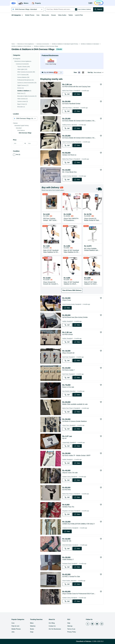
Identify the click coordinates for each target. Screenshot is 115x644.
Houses (54, 15)
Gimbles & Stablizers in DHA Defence (21, 46)
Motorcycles (45, 15)
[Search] (98, 9)
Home (13, 44)
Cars (38, 15)
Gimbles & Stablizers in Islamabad (90, 44)
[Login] (90, 3)
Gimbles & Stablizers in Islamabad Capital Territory (65, 44)
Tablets (71, 15)
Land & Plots (79, 15)
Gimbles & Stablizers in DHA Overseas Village (46, 46)
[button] (52, 72)
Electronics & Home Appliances (26, 44)
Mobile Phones (30, 15)
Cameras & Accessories (43, 44)
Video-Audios (62, 15)
